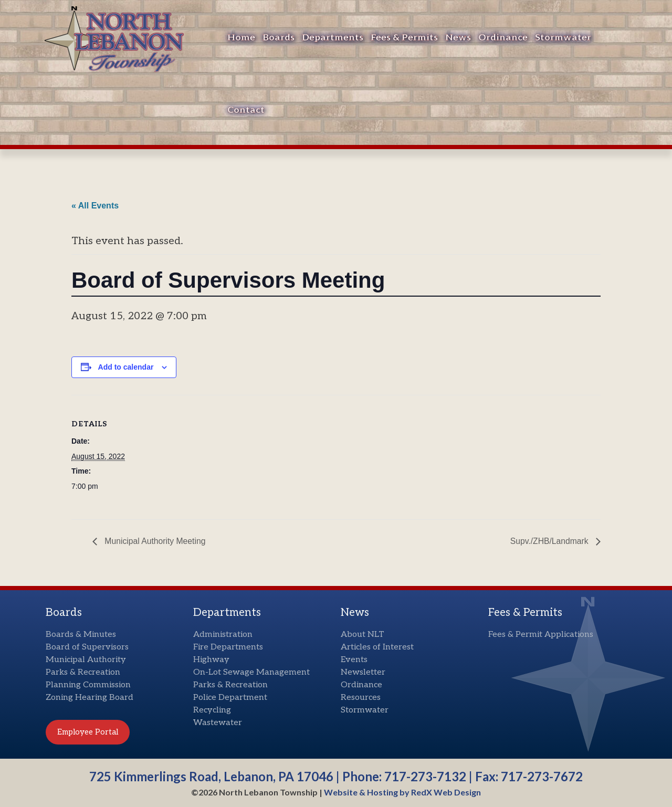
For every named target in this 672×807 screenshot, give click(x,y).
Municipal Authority (86, 660)
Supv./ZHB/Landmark (550, 541)
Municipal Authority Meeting (155, 541)
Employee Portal (88, 732)
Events (354, 660)
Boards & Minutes (81, 635)
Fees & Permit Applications (541, 635)
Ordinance (503, 38)
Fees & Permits (404, 38)
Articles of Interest (377, 647)
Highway (211, 660)
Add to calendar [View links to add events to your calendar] (126, 367)
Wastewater (218, 723)
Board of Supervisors (87, 647)
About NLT (363, 635)
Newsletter (363, 672)
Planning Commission (88, 685)
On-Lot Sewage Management (251, 672)
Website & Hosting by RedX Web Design (402, 792)
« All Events (95, 206)
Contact (246, 110)
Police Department (230, 698)
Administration (223, 635)
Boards (279, 38)
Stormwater (563, 38)
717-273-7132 (425, 776)
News (458, 38)
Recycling (212, 710)
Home (241, 38)
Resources (361, 698)
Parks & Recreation (83, 672)
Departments (333, 38)
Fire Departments (228, 647)
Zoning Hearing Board (90, 698)
